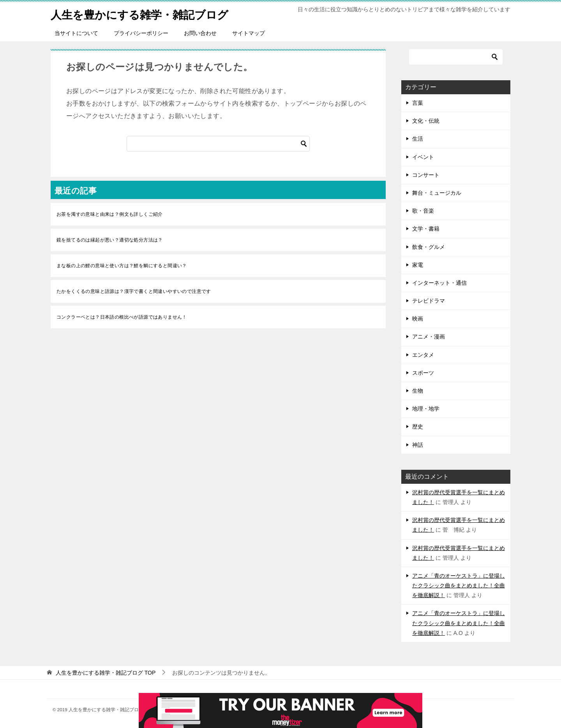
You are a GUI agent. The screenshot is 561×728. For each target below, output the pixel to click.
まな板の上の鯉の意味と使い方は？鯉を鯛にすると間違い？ (122, 266)
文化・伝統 (426, 121)
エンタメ (423, 355)
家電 (418, 265)
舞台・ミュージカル (437, 193)
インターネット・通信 (439, 283)
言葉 (418, 103)
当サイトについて (76, 33)
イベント (423, 157)
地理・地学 (426, 409)
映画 (418, 319)
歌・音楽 (423, 211)
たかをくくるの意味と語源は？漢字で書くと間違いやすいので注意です (134, 291)
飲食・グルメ (429, 247)
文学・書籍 (426, 229)
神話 (418, 445)
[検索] (218, 144)
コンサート (426, 175)
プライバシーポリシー (141, 33)
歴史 (418, 427)
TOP (106, 673)
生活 (418, 139)
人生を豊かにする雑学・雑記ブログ (146, 13)
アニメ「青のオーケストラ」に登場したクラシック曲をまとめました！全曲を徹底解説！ (459, 585)
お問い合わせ (200, 33)
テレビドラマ (429, 301)
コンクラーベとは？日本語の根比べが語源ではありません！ (122, 317)
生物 (418, 391)
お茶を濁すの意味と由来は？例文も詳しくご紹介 (110, 214)
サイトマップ (249, 33)
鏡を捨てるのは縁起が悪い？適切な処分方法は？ (110, 240)
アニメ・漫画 (429, 337)
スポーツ (423, 373)
